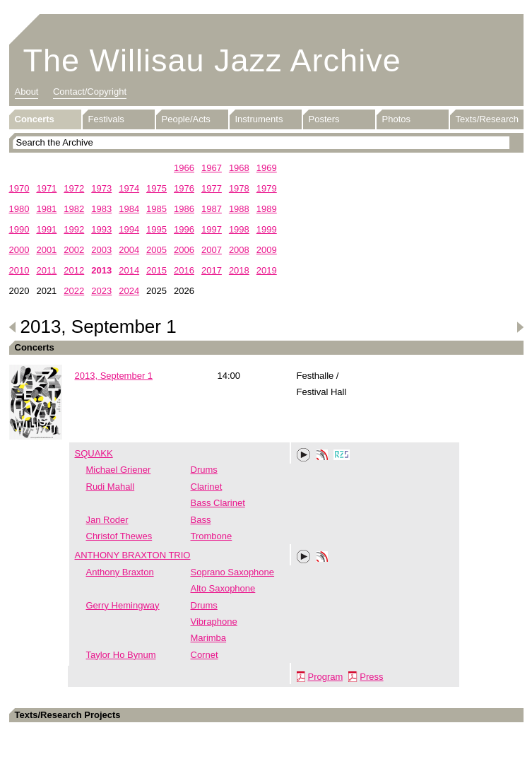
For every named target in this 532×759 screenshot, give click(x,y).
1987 (212, 209)
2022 (74, 291)
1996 (184, 229)
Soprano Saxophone (233, 572)
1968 (239, 168)
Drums (204, 470)
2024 (129, 291)
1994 (129, 229)
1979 (267, 188)
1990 (19, 229)
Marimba (209, 638)
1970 (19, 188)
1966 (184, 168)
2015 (156, 270)
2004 (129, 250)
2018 (239, 270)
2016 (184, 270)
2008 (239, 250)
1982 (74, 209)
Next (520, 327)
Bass (201, 520)
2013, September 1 (114, 376)
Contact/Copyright (90, 92)
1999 (267, 229)
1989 (267, 209)
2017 (212, 270)
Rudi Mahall (111, 487)
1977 (212, 188)
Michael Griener (119, 470)
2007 (212, 250)
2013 (101, 270)
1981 (46, 209)
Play (304, 455)
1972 (74, 188)
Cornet (205, 655)
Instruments (259, 119)
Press (371, 677)
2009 (267, 250)
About (27, 92)
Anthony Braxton (120, 572)
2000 (19, 250)
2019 (267, 270)
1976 (184, 188)
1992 (74, 229)
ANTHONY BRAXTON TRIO (133, 555)
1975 (156, 188)
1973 (101, 188)
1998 (239, 229)
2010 (19, 270)
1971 (46, 188)
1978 (239, 188)
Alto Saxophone (223, 588)
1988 (239, 209)
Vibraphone (214, 622)
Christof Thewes (119, 536)
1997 (212, 229)
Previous (13, 327)
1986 (184, 209)
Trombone (212, 536)
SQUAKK (94, 453)
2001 (46, 250)
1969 (267, 168)
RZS (342, 457)
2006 (184, 250)
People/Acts (186, 119)
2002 (74, 250)
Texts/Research (487, 119)
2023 (101, 291)
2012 (74, 270)
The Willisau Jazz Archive (212, 60)
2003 (101, 250)
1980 (19, 209)
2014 (129, 270)
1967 (212, 168)
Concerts (35, 119)
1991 (46, 229)
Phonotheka (322, 457)
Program (326, 677)
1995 (156, 229)
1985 (156, 209)
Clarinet (207, 487)
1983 (101, 209)
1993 (101, 229)
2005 (156, 250)
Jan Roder (107, 520)
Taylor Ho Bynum (121, 655)
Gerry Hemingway (123, 605)
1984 (129, 209)
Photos (396, 119)
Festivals (106, 119)
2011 (46, 270)
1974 (129, 188)
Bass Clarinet (218, 503)
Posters (324, 119)
